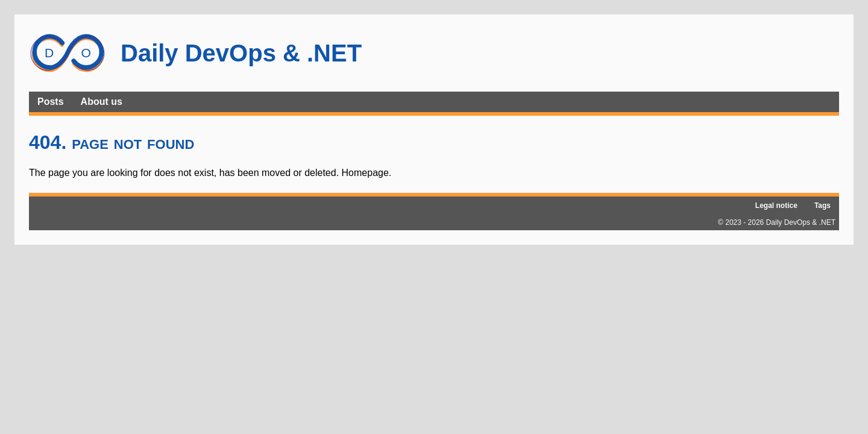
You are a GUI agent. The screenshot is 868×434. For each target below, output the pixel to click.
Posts (51, 102)
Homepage (365, 173)
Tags (822, 206)
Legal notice (776, 206)
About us (102, 102)
